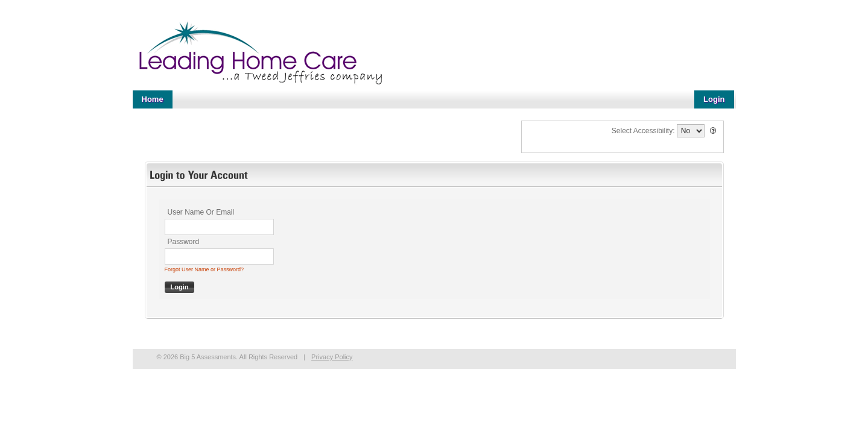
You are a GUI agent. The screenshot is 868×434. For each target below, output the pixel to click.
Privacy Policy (332, 357)
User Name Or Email (201, 212)
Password (184, 242)
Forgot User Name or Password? (204, 269)
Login (714, 99)
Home (153, 99)
